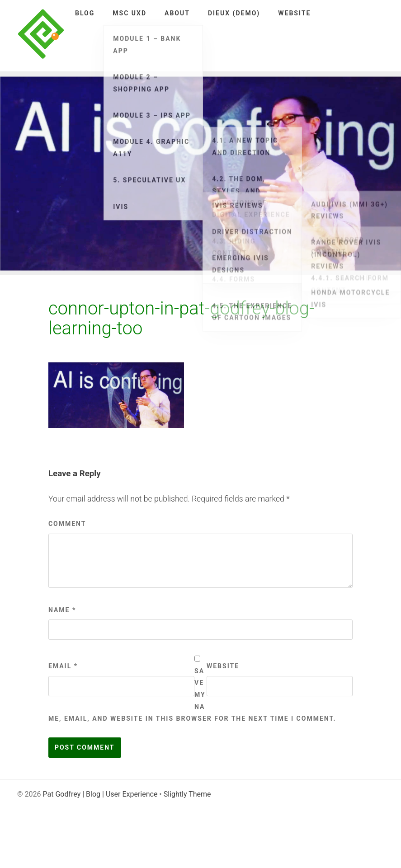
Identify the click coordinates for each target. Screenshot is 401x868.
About (177, 13)
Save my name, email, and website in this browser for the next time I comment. (192, 695)
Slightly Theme (187, 794)
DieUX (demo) (234, 13)
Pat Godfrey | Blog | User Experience (100, 794)
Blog (85, 13)
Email (63, 666)
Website (294, 13)
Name (62, 610)
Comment (67, 524)
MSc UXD (130, 13)
